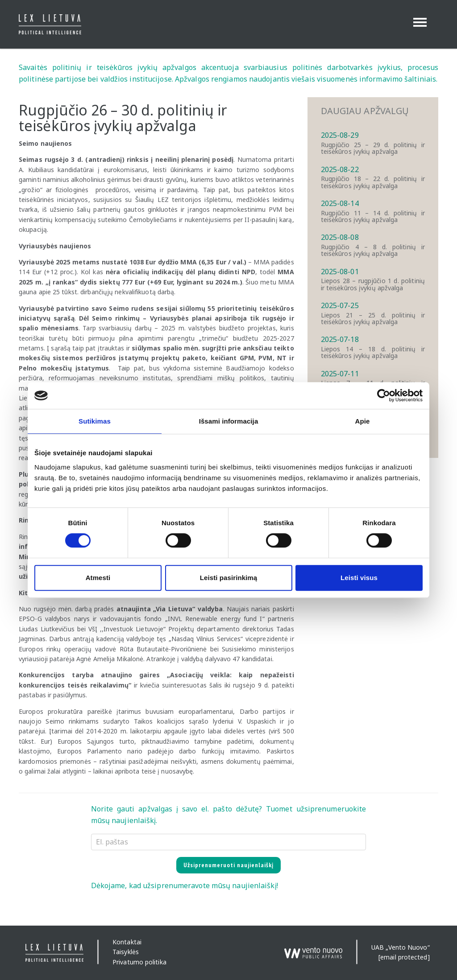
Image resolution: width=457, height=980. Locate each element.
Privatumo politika (139, 962)
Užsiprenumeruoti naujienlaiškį (228, 865)
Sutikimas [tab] (95, 421)
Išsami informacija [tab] (229, 421)
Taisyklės (126, 952)
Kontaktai (127, 942)
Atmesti (98, 578)
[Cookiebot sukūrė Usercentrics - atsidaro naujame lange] (384, 395)
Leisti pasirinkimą (229, 578)
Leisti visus (359, 578)
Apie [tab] (363, 421)
